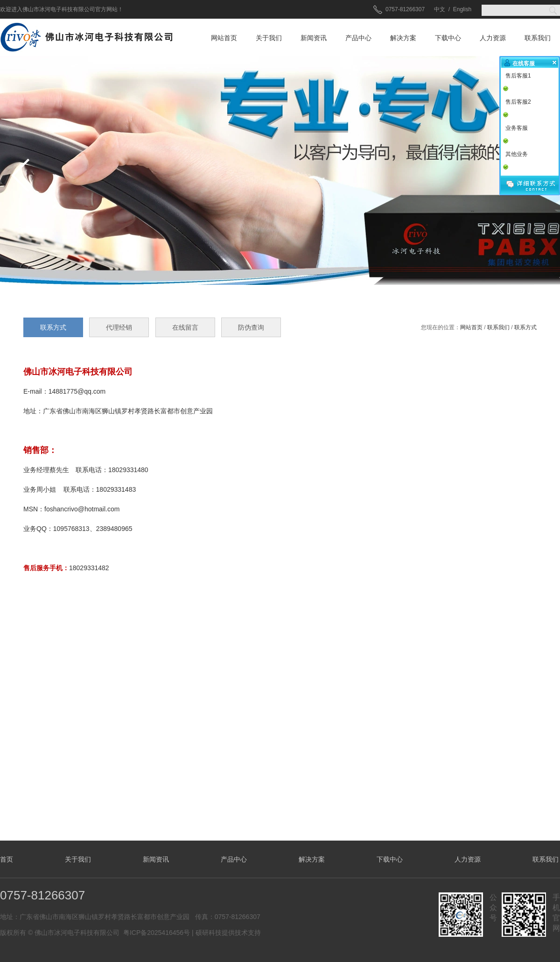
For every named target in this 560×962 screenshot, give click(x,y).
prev (21, 175)
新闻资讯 (314, 38)
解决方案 (403, 38)
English (462, 9)
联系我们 (538, 38)
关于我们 (269, 38)
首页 (7, 859)
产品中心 (358, 38)
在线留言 (185, 327)
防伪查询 (251, 327)
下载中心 (448, 38)
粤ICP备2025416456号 (157, 933)
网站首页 (224, 38)
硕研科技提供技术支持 (228, 933)
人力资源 (493, 38)
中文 (440, 9)
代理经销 (119, 327)
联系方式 (525, 327)
